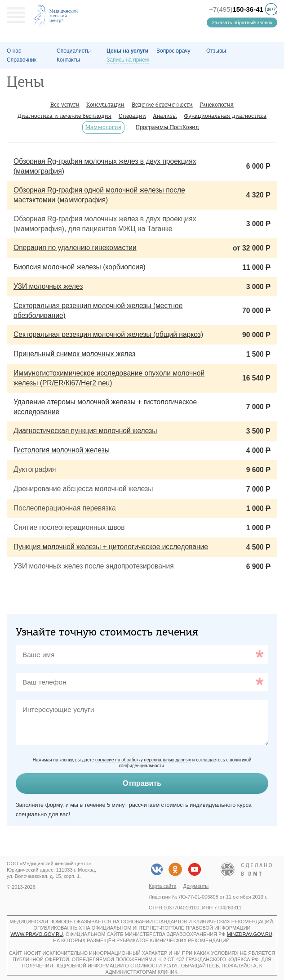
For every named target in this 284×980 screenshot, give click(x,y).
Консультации (105, 105)
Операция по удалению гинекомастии (75, 248)
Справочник (22, 60)
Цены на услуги (127, 51)
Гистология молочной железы (62, 450)
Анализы (165, 116)
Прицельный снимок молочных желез (74, 354)
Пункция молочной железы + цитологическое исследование (111, 547)
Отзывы (216, 51)
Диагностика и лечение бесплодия (64, 116)
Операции (132, 116)
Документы (196, 886)
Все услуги (65, 105)
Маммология (103, 127)
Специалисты (74, 51)
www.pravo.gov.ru (37, 934)
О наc (14, 51)
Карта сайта (162, 886)
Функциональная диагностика (225, 116)
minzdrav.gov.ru (250, 934)
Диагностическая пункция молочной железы (85, 431)
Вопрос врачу (173, 51)
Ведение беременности (162, 105)
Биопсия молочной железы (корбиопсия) (80, 267)
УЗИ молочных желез (48, 286)
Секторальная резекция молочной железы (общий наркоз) (108, 334)
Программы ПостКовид (167, 127)
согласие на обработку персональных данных (143, 760)
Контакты (68, 60)
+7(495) (236, 9)
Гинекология (217, 105)
